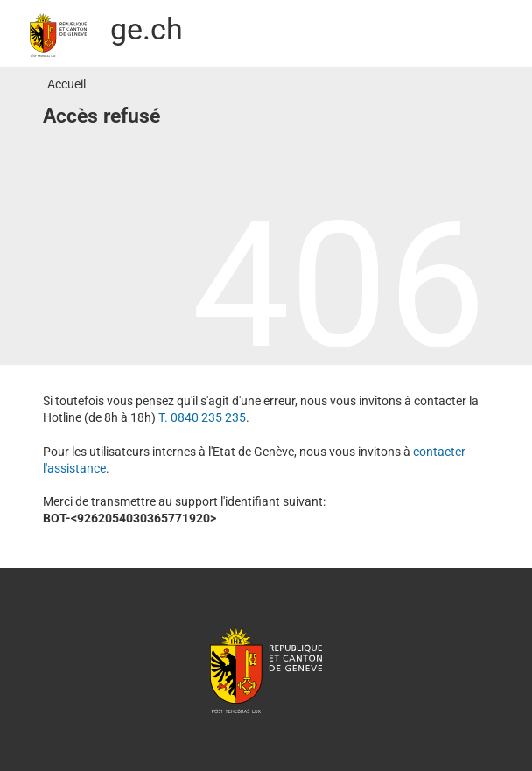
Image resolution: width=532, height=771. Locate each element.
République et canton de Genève (266, 669)
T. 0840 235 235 (202, 417)
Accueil (66, 84)
